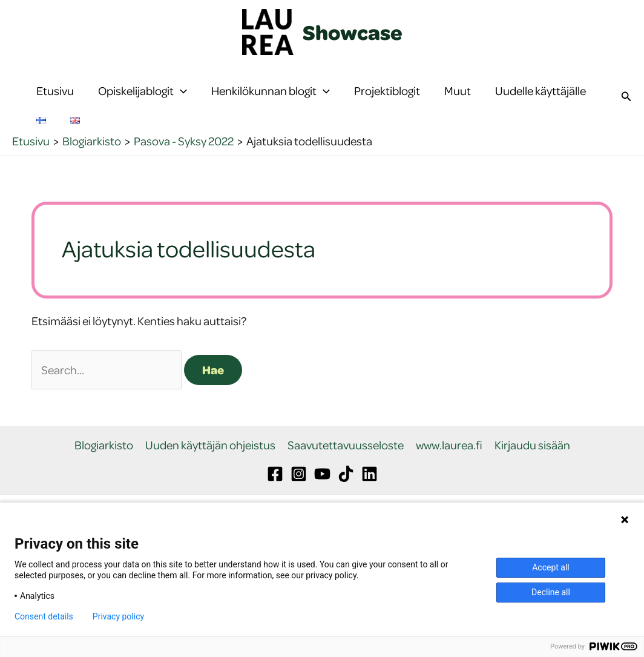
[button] (180, 100)
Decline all (551, 592)
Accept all (551, 567)
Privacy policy (118, 616)
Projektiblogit (387, 100)
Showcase (353, 32)
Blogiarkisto (104, 482)
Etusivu (55, 100)
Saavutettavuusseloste (346, 482)
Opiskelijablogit (143, 100)
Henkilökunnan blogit (271, 100)
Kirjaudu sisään (532, 482)
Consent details (44, 616)
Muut (458, 100)
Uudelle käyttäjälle (540, 100)
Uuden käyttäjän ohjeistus (210, 482)
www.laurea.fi (449, 482)
